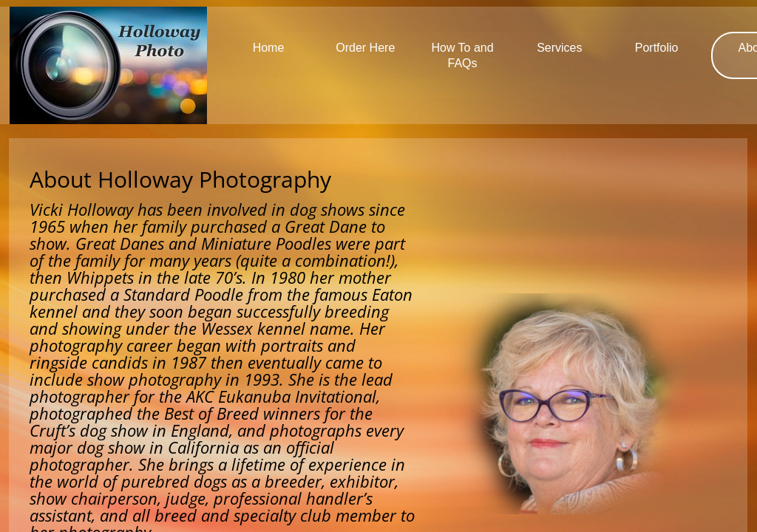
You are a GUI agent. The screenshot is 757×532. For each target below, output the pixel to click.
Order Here (365, 48)
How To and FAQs (462, 55)
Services (559, 48)
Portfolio (657, 48)
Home (269, 48)
